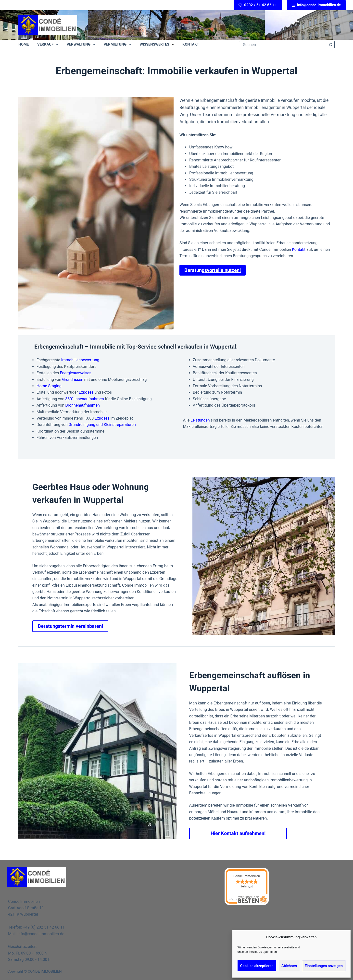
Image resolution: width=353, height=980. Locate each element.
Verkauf (49, 45)
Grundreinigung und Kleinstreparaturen (102, 425)
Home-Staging (49, 386)
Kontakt (191, 44)
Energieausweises (76, 373)
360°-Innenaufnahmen (85, 399)
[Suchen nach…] (283, 45)
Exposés (86, 392)
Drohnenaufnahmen (82, 405)
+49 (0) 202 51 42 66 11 (44, 927)
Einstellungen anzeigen (324, 966)
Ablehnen (289, 966)
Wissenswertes (158, 45)
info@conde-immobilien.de (316, 5)
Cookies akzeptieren (257, 966)
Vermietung (118, 45)
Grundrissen (73, 380)
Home (24, 44)
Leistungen (200, 420)
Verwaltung (82, 45)
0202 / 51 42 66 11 (258, 5)
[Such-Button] (331, 45)
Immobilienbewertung (80, 360)
